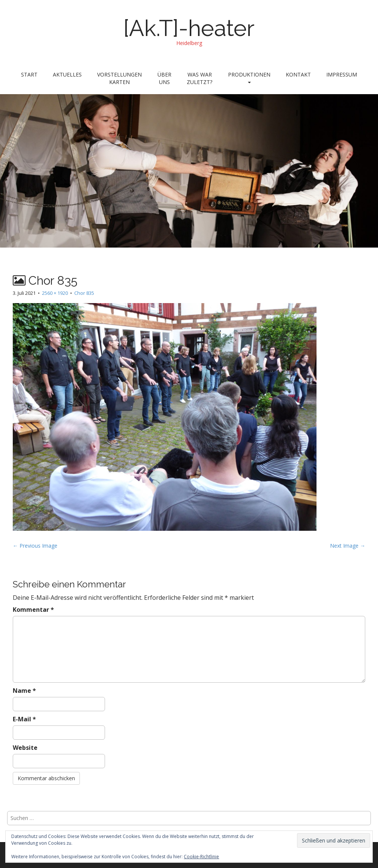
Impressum (342, 74)
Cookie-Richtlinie (201, 857)
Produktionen (249, 77)
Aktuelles (67, 74)
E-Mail (24, 719)
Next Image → (348, 546)
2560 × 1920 (55, 293)
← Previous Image (35, 546)
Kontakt (298, 74)
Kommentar (33, 610)
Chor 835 (84, 293)
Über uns (164, 78)
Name (24, 691)
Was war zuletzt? (199, 78)
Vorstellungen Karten (119, 78)
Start (29, 74)
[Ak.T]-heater (189, 28)
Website (25, 748)
